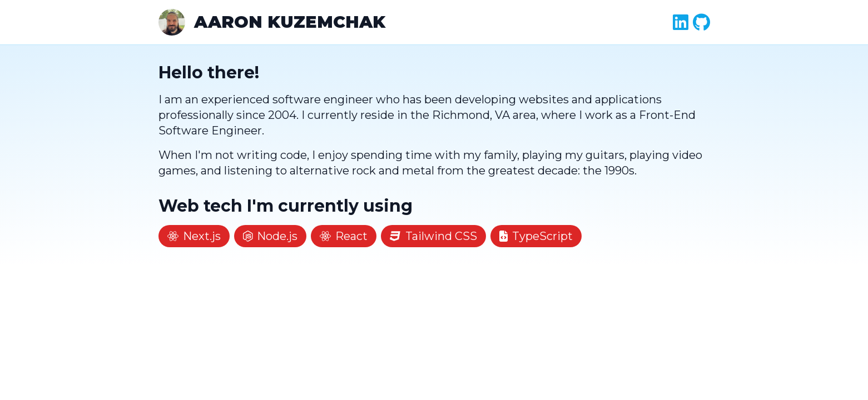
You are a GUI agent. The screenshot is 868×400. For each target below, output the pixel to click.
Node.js (271, 236)
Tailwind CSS (433, 236)
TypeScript (536, 236)
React (344, 236)
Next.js (194, 236)
